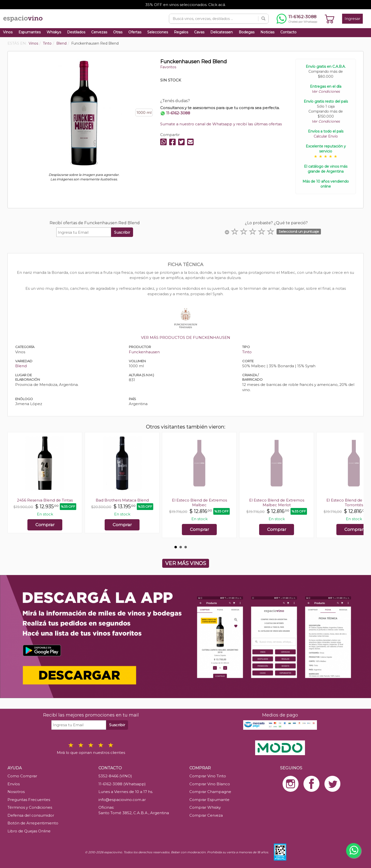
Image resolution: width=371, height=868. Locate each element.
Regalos (181, 32)
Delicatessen (222, 32)
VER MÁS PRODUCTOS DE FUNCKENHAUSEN (186, 337)
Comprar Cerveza (206, 815)
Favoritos (168, 67)
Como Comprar (22, 776)
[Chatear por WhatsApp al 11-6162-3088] (297, 19)
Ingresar (352, 19)
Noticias (267, 32)
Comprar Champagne (210, 792)
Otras (118, 32)
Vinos (8, 32)
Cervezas (99, 32)
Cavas (199, 32)
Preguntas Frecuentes (29, 800)
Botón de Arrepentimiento (33, 823)
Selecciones (158, 32)
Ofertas (135, 32)
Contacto (288, 32)
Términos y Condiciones (30, 807)
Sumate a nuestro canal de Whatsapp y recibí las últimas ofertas (221, 124)
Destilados (76, 32)
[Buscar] (263, 19)
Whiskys (54, 32)
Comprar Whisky (205, 807)
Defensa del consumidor (31, 815)
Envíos (14, 784)
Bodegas (247, 32)
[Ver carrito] (330, 19)
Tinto (247, 352)
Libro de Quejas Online (29, 831)
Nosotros (16, 792)
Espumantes (30, 32)
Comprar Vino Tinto (208, 776)
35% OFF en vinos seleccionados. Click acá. (185, 5)
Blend (21, 366)
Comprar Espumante (209, 800)
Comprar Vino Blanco (210, 784)
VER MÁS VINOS (186, 563)
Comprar (45, 525)
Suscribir (122, 232)
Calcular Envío (326, 136)
